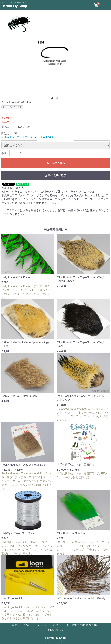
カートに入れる (56, 163)
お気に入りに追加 (56, 175)
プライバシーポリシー (50, 625)
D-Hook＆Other (48, 137)
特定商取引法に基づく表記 (83, 625)
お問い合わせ (56, 630)
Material (6, 137)
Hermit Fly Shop (14, 6)
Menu (105, 3)
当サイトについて (23, 625)
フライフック (25, 137)
